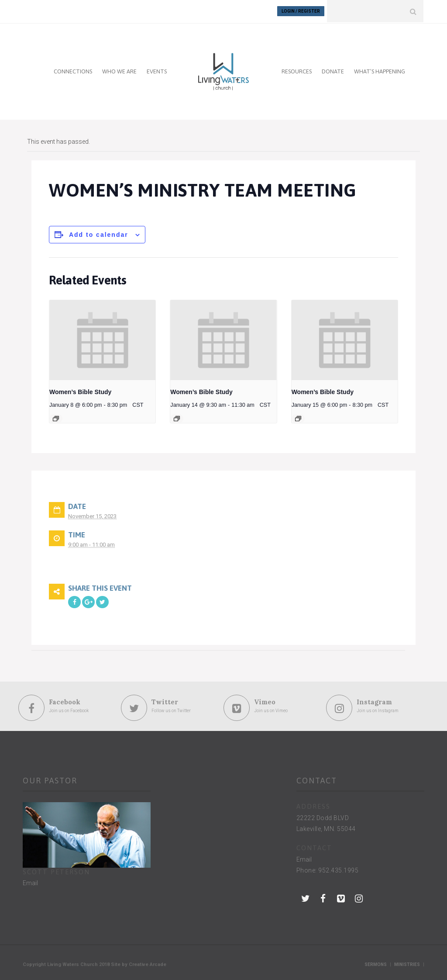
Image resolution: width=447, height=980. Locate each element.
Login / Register (301, 11)
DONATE (333, 71)
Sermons (376, 964)
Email (30, 882)
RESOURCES (297, 71)
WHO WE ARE (119, 71)
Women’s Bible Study (80, 391)
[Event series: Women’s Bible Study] (56, 418)
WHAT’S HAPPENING (380, 71)
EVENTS (157, 71)
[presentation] (102, 339)
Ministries (407, 964)
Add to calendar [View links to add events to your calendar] (99, 234)
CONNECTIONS (73, 71)
